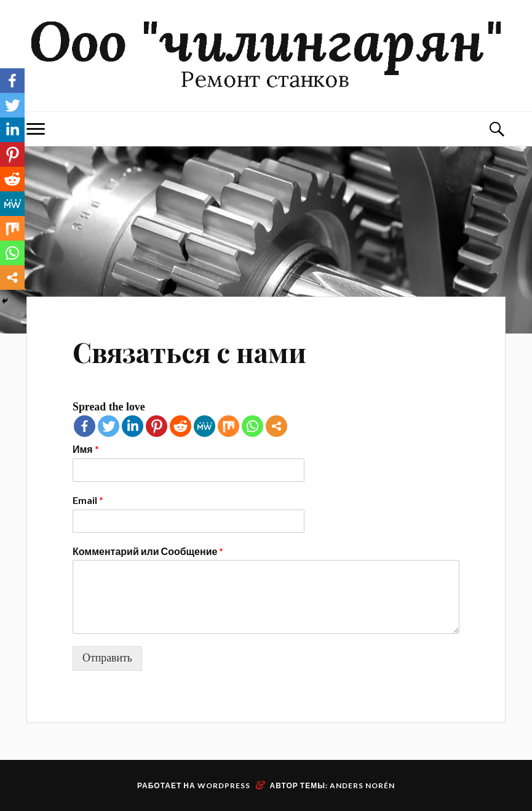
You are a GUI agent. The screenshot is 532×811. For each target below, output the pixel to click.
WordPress (224, 785)
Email (88, 500)
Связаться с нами (189, 352)
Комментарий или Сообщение (148, 551)
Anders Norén (362, 785)
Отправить (107, 658)
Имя (86, 449)
